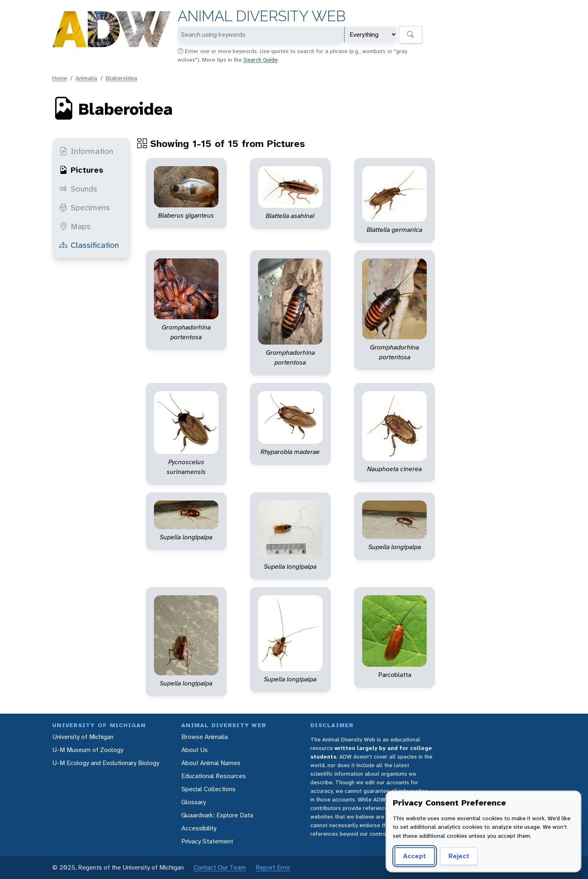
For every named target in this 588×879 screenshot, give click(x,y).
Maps (75, 226)
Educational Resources (214, 776)
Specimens (85, 207)
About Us (195, 750)
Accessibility (199, 828)
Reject (459, 856)
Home (60, 78)
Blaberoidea (121, 78)
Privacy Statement (207, 841)
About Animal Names (211, 763)
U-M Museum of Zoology (88, 750)
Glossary (194, 802)
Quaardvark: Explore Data (217, 815)
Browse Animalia (205, 737)
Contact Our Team (220, 867)
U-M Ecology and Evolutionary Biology (106, 763)
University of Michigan (83, 737)
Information (86, 151)
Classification (89, 245)
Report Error (273, 867)
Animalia (86, 78)
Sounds (78, 189)
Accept (414, 856)
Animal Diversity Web (262, 16)
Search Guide (261, 60)
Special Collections (208, 789)
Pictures (81, 170)
